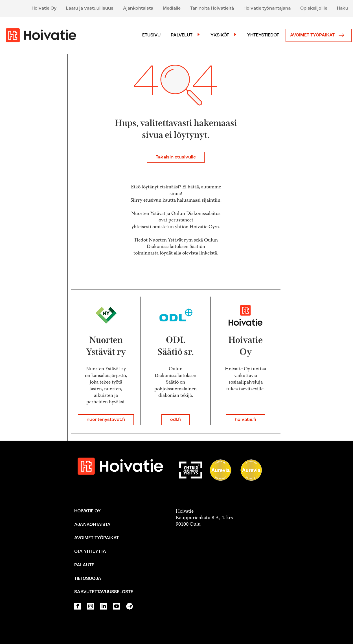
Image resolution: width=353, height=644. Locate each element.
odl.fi (176, 420)
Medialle (172, 8)
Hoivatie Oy (44, 8)
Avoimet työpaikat (319, 35)
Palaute (84, 565)
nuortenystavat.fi (106, 420)
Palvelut (182, 35)
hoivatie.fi (245, 420)
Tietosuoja (88, 579)
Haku (343, 8)
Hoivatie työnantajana (267, 8)
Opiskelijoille (314, 8)
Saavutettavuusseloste (104, 592)
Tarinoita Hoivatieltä (212, 8)
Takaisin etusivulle (176, 157)
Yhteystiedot (263, 35)
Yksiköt (220, 35)
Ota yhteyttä (90, 552)
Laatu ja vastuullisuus (90, 8)
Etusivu (151, 35)
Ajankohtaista (138, 8)
